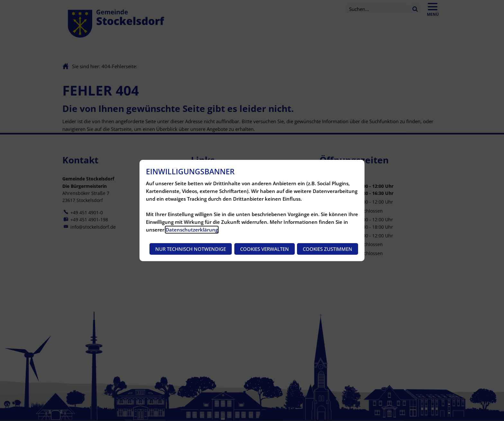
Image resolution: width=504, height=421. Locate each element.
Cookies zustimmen (328, 249)
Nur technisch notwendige (191, 249)
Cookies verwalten (265, 249)
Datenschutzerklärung (192, 230)
